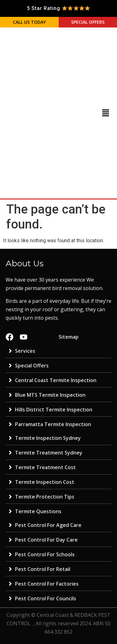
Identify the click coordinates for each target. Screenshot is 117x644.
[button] (105, 113)
